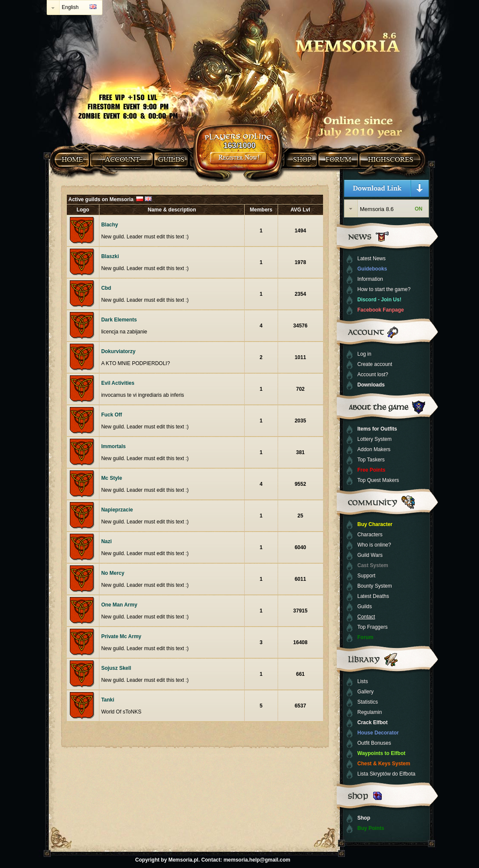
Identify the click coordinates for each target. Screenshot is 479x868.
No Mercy (113, 573)
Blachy (109, 225)
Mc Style (112, 478)
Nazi (106, 541)
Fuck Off (112, 415)
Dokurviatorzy (118, 351)
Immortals (113, 446)
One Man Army (119, 605)
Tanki (108, 700)
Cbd (106, 288)
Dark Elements (119, 320)
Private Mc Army (121, 636)
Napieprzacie (117, 510)
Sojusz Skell (116, 668)
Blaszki (110, 256)
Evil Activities (118, 383)
